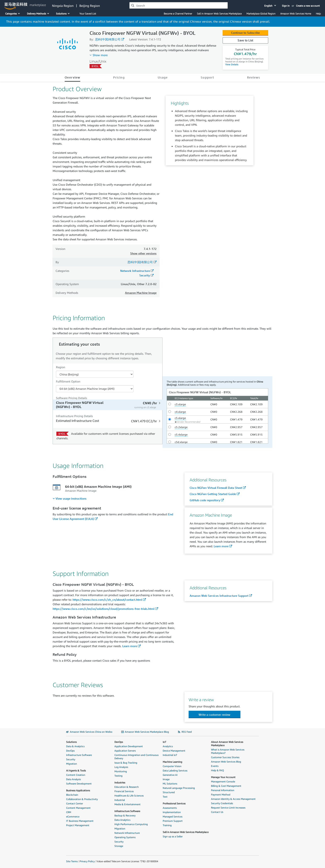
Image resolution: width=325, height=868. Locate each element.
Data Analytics (122, 820)
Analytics (168, 746)
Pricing (119, 77)
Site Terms (72, 861)
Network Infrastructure (135, 271)
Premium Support (173, 821)
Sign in (286, 6)
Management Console (223, 781)
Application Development (129, 746)
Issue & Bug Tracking (126, 763)
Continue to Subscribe (245, 33)
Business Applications (78, 790)
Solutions (71, 742)
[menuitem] (70, 498)
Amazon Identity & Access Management (233, 799)
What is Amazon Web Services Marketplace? (228, 751)
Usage (163, 77)
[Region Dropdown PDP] (95, 374)
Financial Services (124, 791)
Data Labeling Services (175, 771)
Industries (120, 783)
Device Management (174, 751)
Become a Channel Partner (178, 14)
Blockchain (72, 795)
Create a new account (308, 6)
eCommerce (73, 817)
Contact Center (75, 803)
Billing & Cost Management (226, 786)
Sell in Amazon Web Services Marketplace (219, 14)
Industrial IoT (170, 755)
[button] (271, 6)
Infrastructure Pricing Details (74, 416)
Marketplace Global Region (261, 14)
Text (165, 797)
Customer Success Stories (225, 757)
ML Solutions (170, 784)
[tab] (108, 405)
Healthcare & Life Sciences (129, 796)
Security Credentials (222, 803)
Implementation (172, 812)
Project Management (78, 825)
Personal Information (223, 790)
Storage (119, 846)
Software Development (79, 784)
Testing (118, 776)
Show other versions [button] (143, 253)
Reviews (254, 77)
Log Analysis (121, 767)
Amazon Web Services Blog (226, 762)
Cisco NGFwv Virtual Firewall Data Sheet (216, 488)
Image (166, 779)
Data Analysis (73, 779)
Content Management (78, 808)
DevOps (70, 751)
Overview (72, 77)
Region (61, 367)
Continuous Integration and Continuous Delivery (136, 757)
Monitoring (121, 771)
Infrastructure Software (79, 755)
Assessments (170, 808)
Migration (72, 764)
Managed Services (173, 817)
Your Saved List (88, 14)
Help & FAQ (217, 770)
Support (207, 77)
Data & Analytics (75, 746)
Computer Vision (172, 766)
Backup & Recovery (125, 815)
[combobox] (179, 5)
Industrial (120, 800)
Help (318, 14)
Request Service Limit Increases (228, 808)
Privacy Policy (87, 861)
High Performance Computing (131, 824)
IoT (164, 742)
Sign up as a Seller (173, 836)
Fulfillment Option (68, 381)
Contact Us (217, 812)
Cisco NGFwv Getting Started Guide (213, 494)
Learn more (221, 546)
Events (215, 766)
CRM (69, 812)
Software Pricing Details (72, 398)
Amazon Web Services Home (296, 14)
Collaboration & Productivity (82, 799)
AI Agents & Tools (76, 771)
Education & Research (127, 787)
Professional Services (174, 803)
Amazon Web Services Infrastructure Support (219, 596)
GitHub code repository (205, 500)
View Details (232, 64)
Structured (169, 792)
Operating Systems (125, 837)
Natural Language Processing (179, 788)
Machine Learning (172, 762)
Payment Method (221, 795)
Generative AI (170, 775)
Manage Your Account (223, 777)
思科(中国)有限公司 (108, 39)
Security (145, 275)
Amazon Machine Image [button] (141, 293)
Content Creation (76, 775)
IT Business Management (80, 821)
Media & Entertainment (127, 804)
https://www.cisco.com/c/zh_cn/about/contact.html (107, 600)
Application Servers (125, 751)
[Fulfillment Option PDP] (95, 389)
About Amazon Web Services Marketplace (227, 744)
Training (167, 825)
